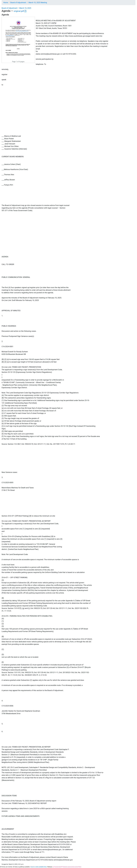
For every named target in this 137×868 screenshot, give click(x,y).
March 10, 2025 (25, 8)
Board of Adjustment (18, 3)
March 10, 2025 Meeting (38, 3)
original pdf (20, 11)
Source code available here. (39, 867)
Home (6, 3)
